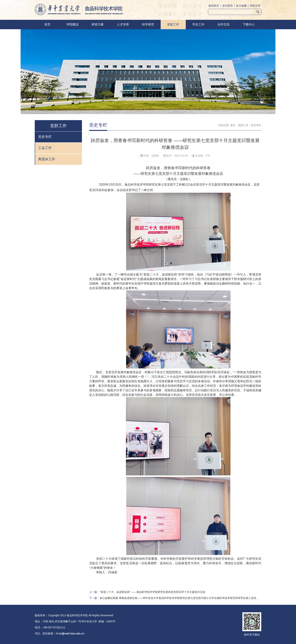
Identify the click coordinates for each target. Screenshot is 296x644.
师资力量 (98, 24)
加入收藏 (241, 6)
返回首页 (214, 6)
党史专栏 (256, 125)
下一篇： (175, 598)
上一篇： (147, 592)
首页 (47, 24)
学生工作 (198, 24)
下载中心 (249, 24)
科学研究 (148, 24)
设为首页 (227, 6)
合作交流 (224, 24)
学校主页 (255, 6)
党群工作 (173, 24)
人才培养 (123, 24)
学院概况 (72, 24)
